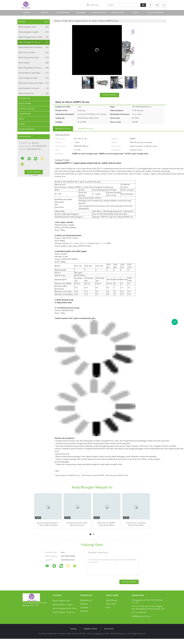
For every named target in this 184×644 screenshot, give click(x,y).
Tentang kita (25, 99)
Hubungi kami (117, 13)
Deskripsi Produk (85, 129)
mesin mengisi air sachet (34, 78)
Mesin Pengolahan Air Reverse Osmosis (34, 68)
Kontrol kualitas (99, 13)
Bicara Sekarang (156, 13)
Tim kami (84, 611)
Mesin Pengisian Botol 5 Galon (34, 37)
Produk (45, 13)
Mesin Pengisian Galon (34, 27)
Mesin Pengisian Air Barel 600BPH (93, 476)
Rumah (26, 13)
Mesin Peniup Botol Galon (34, 58)
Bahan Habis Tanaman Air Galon (34, 83)
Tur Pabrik (81, 13)
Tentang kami (63, 13)
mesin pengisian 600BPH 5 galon (117, 476)
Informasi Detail (63, 129)
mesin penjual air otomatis (34, 88)
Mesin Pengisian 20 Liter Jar (34, 42)
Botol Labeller (34, 63)
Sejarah (84, 604)
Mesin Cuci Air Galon (34, 53)
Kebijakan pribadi (90, 629)
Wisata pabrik (25, 104)
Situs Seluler (109, 629)
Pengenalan (86, 600)
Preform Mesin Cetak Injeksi (34, 73)
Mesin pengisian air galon (34, 32)
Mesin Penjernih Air (34, 93)
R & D (108, 608)
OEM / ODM (111, 604)
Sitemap (73, 629)
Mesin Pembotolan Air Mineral (34, 47)
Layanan (84, 608)
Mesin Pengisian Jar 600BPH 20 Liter (68, 476)
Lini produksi (112, 600)
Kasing (22, 124)
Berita (135, 13)
